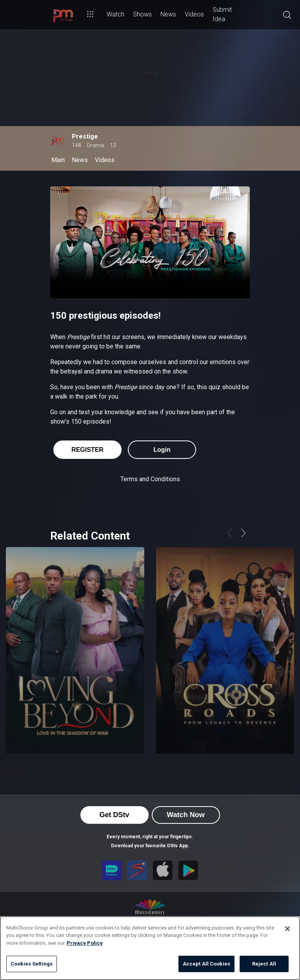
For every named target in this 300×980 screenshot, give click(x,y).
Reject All (264, 964)
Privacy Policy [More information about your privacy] (85, 943)
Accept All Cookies (206, 964)
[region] (150, 948)
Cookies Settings (32, 964)
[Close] (287, 929)
